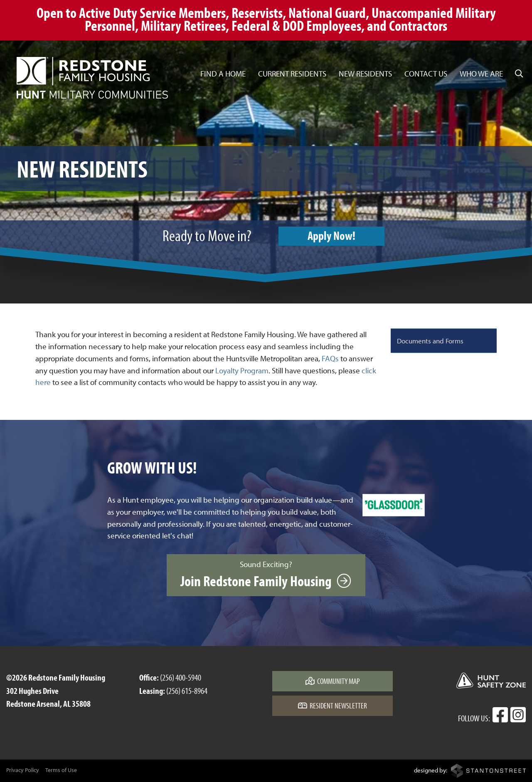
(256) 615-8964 (187, 691)
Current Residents (292, 74)
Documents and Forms (430, 340)
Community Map (333, 681)
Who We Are (481, 74)
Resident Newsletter (332, 706)
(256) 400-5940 (181, 677)
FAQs (330, 358)
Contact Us (426, 74)
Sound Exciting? (266, 575)
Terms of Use (61, 770)
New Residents (365, 74)
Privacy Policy (23, 770)
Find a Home (223, 74)
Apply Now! (331, 235)
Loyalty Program (242, 370)
